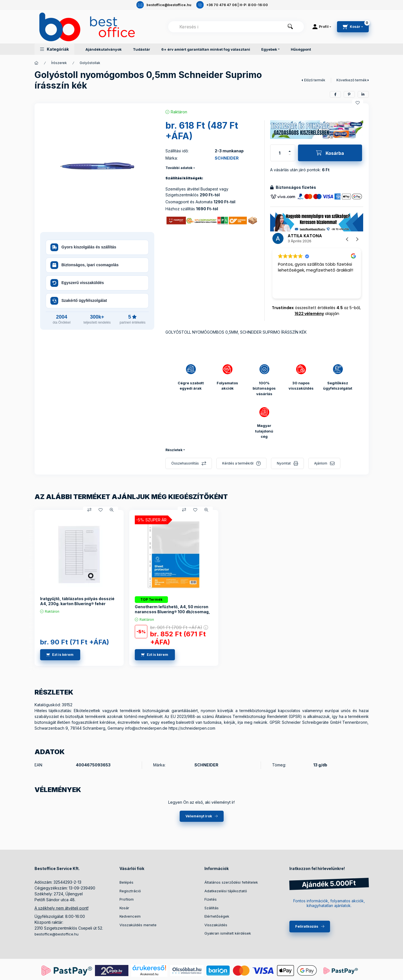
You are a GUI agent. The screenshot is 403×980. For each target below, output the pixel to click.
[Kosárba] (330, 153)
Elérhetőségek (217, 916)
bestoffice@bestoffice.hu (57, 934)
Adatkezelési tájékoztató (226, 891)
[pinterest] (349, 94)
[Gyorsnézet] (112, 510)
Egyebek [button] (269, 49)
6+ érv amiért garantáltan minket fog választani (206, 49)
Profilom (127, 899)
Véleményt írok (199, 816)
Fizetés (211, 899)
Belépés (126, 882)
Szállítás (212, 908)
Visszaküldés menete (138, 925)
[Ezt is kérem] (60, 655)
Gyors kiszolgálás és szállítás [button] (83, 247)
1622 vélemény (309, 314)
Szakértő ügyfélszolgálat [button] (79, 301)
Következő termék (352, 80)
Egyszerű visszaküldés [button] (77, 283)
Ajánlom (321, 463)
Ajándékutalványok (104, 49)
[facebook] (335, 94)
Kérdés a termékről (238, 463)
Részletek (174, 450)
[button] (54, 49)
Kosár (124, 908)
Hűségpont (301, 49)
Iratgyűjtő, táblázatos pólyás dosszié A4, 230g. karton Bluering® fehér (77, 601)
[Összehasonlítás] (89, 510)
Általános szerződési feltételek (231, 882)
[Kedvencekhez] (358, 103)
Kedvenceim (130, 916)
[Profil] (322, 27)
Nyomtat (284, 463)
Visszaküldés (216, 925)
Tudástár (141, 49)
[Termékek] (36, 63)
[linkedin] (363, 94)
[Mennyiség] (280, 153)
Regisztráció (130, 891)
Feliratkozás (307, 926)
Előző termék (315, 80)
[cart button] (353, 27)
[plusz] (290, 151)
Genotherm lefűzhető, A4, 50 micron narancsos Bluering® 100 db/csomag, (172, 609)
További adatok (179, 168)
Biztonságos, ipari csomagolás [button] (85, 265)
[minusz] (290, 155)
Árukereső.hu (149, 974)
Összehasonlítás (185, 463)
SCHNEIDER (227, 158)
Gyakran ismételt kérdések (228, 933)
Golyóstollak (90, 63)
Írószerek (59, 63)
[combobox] (236, 27)
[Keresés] (290, 27)
